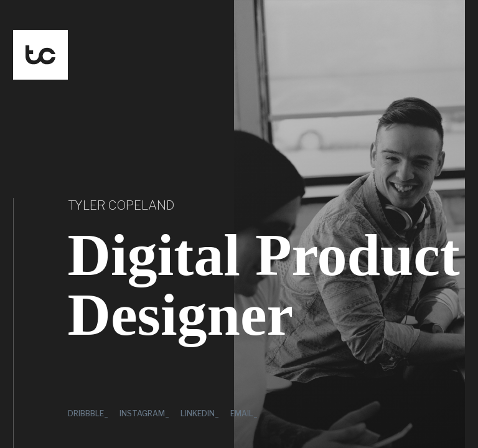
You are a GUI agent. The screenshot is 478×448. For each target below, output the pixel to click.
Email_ (244, 413)
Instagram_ (144, 413)
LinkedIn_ (200, 413)
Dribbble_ (88, 413)
